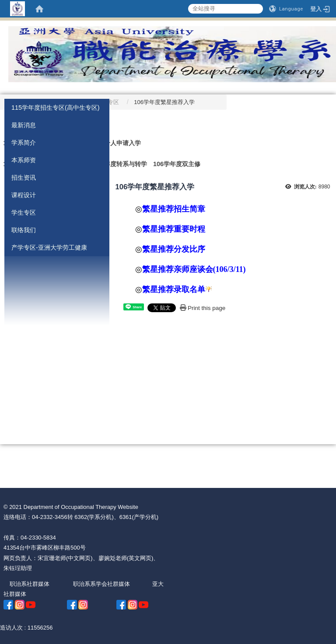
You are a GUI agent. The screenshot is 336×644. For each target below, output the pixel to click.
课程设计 (24, 195)
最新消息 (24, 125)
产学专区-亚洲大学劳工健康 (49, 247)
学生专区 (24, 212)
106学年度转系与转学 (117, 164)
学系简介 (24, 143)
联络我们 (24, 230)
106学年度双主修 (177, 164)
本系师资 (24, 160)
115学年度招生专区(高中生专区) (56, 108)
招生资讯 (24, 178)
